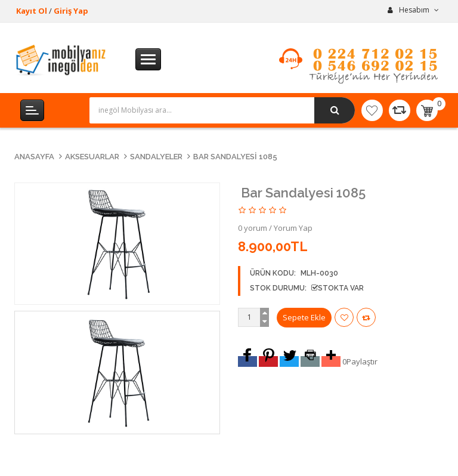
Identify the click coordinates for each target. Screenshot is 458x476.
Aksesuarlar (92, 157)
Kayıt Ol (32, 11)
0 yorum (253, 228)
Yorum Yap (293, 228)
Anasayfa (34, 157)
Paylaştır (362, 361)
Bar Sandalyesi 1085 (235, 157)
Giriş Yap (71, 11)
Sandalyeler (156, 157)
